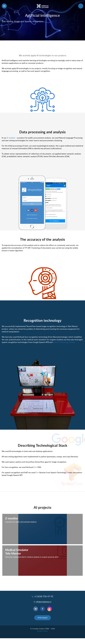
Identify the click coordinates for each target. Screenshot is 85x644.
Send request (43, 618)
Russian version (42, 631)
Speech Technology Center (64, 342)
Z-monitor (11, 138)
